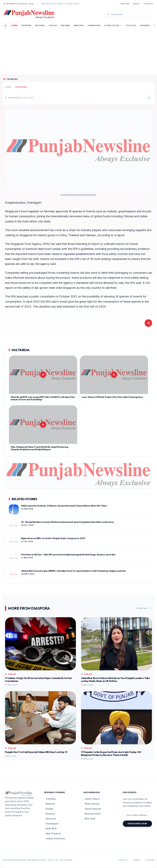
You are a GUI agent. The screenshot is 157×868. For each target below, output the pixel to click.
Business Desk (93, 814)
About (137, 4)
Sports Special (93, 809)
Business (145, 25)
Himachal (79, 25)
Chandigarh (94, 25)
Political (131, 25)
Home (14, 25)
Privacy (123, 860)
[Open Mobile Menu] (5, 26)
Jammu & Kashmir (55, 838)
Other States (113, 25)
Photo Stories (92, 804)
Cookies (150, 860)
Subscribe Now (137, 824)
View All (144, 608)
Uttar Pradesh (53, 833)
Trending (26, 25)
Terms (136, 860)
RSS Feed (125, 4)
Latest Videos (92, 799)
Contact (148, 4)
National (40, 25)
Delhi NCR (51, 829)
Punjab (53, 25)
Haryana (65, 25)
